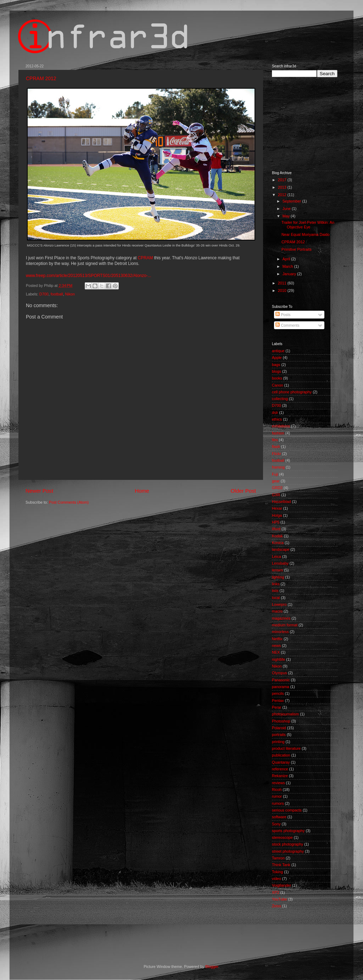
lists (275, 591)
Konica (278, 543)
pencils (278, 693)
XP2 (275, 892)
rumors (278, 803)
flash (276, 447)
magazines (281, 618)
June (287, 209)
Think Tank (281, 865)
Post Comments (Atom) (69, 502)
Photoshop (281, 721)
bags (276, 365)
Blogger (212, 967)
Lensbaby (280, 563)
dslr (275, 413)
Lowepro (279, 604)
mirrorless (280, 632)
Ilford (276, 529)
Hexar (277, 508)
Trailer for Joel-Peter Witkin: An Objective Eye (308, 225)
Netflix (277, 639)
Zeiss (277, 906)
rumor (277, 796)
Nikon (70, 294)
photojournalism (285, 714)
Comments (287, 325)
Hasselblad (281, 502)
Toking (277, 872)
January (290, 274)
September (292, 201)
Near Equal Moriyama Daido (306, 234)
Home (142, 491)
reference (280, 769)
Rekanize (280, 776)
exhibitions (281, 426)
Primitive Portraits (297, 249)
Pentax (278, 701)
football (57, 294)
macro (277, 611)
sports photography (288, 831)
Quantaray (281, 762)
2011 (283, 283)
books (277, 378)
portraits (279, 735)
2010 (283, 290)
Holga (277, 515)
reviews (278, 783)
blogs (277, 371)
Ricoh (277, 790)
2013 (283, 187)
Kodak (277, 536)
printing (278, 742)
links (276, 584)
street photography (288, 851)
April (287, 259)
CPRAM (146, 258)
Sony (276, 824)
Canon (278, 385)
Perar (277, 707)
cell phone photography (292, 392)
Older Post (243, 491)
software (279, 817)
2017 (283, 180)
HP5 (276, 522)
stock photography (287, 844)
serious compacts (287, 810)
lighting (278, 577)
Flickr (277, 454)
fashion (278, 433)
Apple (277, 358)
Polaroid (279, 728)
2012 (283, 195)
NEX (276, 652)
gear (276, 481)
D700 (44, 294)
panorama (281, 687)
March (288, 266)
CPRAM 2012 (41, 78)
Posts (283, 315)
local (276, 598)
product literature (286, 748)
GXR (276, 495)
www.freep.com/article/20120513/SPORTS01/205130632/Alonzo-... (89, 276)
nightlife (278, 659)
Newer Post (39, 491)
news (276, 646)
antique (278, 351)
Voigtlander (281, 885)
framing (278, 467)
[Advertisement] (307, 123)
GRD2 (277, 488)
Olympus (280, 673)
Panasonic (281, 680)
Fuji (275, 474)
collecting (280, 399)
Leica (277, 557)
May (287, 216)
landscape (281, 549)
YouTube (279, 899)
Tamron (278, 858)
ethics (277, 419)
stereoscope (282, 837)
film (275, 440)
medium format (285, 625)
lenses (277, 570)
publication (281, 755)
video (277, 879)
